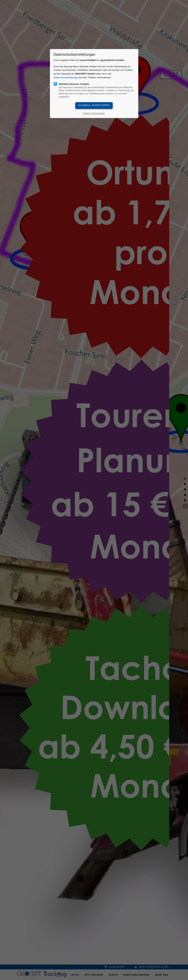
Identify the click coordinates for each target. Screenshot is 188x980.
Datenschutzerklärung (65, 77)
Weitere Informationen (94, 113)
